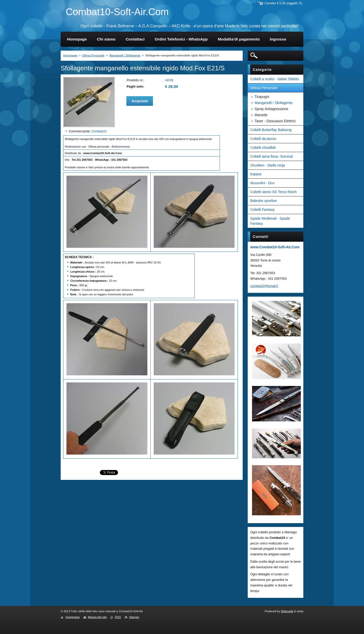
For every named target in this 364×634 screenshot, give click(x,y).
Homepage (70, 55)
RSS (118, 617)
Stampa (134, 617)
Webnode (287, 611)
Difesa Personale (93, 55)
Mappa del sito (97, 617)
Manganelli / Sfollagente (125, 55)
